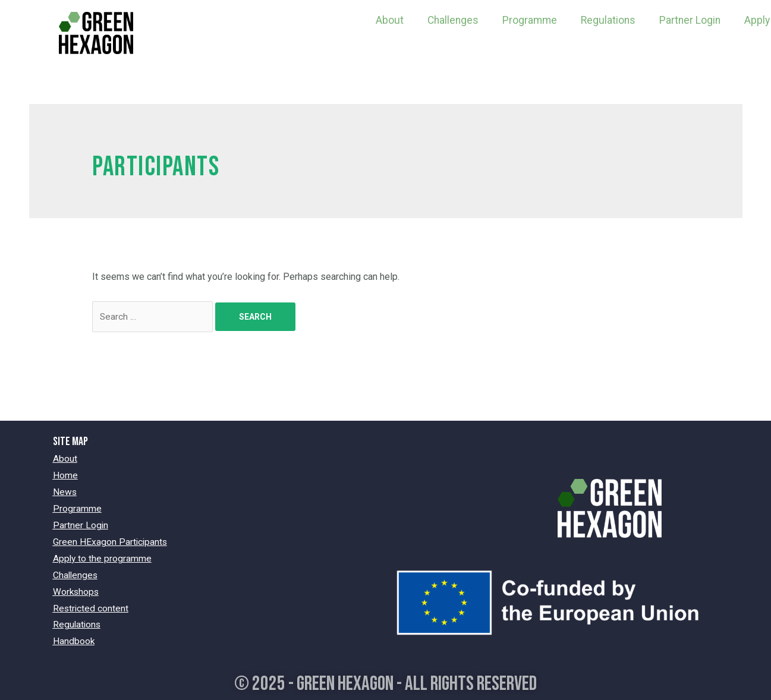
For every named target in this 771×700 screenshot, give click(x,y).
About (390, 20)
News (65, 492)
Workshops (77, 589)
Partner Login (690, 20)
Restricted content (91, 605)
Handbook (74, 637)
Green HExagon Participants (111, 540)
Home (65, 476)
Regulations (608, 20)
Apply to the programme (103, 556)
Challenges (453, 20)
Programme (530, 20)
